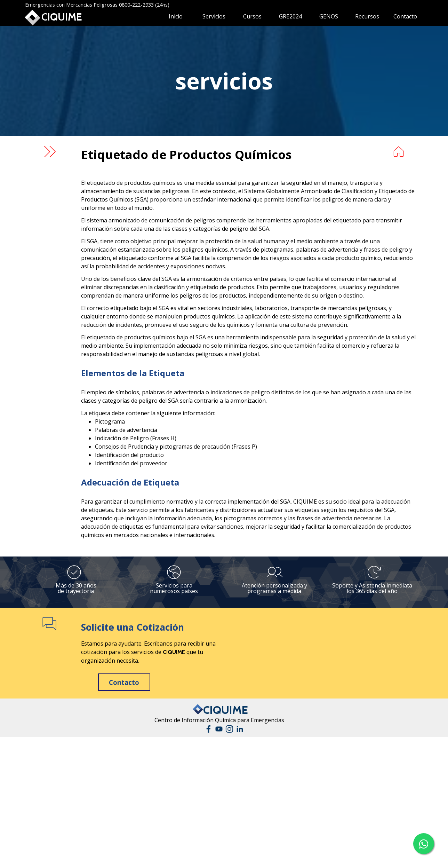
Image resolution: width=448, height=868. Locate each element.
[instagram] (229, 729)
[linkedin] (240, 729)
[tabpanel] (224, 81)
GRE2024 (290, 16)
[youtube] (219, 729)
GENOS (329, 16)
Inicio (176, 16)
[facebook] (209, 729)
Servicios (214, 16)
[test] (124, 682)
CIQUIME (62, 17)
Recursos (367, 16)
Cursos (252, 16)
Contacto (405, 16)
